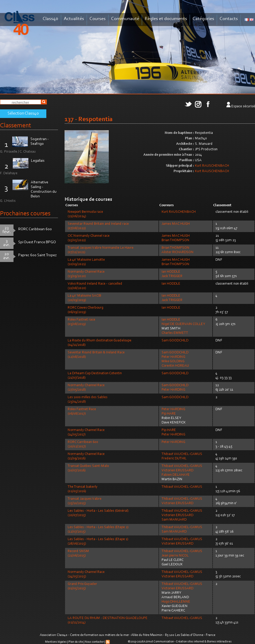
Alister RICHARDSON (178, 252)
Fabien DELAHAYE (176, 475)
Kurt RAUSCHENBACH (212, 166)
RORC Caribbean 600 (35, 229)
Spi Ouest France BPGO (37, 242)
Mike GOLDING (173, 361)
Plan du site (76, 642)
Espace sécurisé (243, 107)
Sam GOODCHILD (175, 341)
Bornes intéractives (219, 642)
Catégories (203, 19)
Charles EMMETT (175, 333)
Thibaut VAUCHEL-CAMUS (182, 454)
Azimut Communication (159, 642)
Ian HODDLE (171, 272)
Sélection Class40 (23, 114)
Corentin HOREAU (175, 366)
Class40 (50, 19)
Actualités (74, 19)
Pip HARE (169, 414)
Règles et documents (166, 19)
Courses (98, 19)
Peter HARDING (173, 357)
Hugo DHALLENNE (176, 602)
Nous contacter (94, 642)
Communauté (125, 19)
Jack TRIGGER (172, 276)
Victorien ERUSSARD (177, 471)
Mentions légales (56, 642)
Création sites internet (190, 642)
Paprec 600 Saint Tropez (37, 255)
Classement (16, 126)
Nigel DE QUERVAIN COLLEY (183, 324)
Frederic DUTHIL (174, 459)
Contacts (229, 19)
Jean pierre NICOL (175, 556)
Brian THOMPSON (176, 240)
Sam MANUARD (174, 520)
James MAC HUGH (176, 224)
